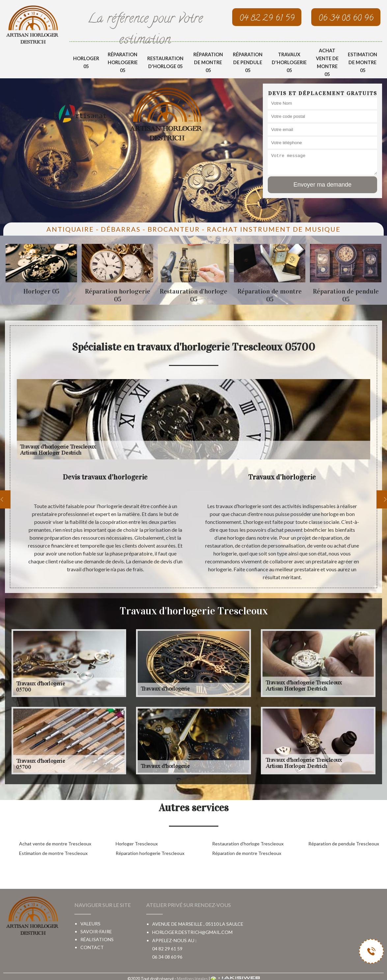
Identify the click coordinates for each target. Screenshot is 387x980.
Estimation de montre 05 (362, 62)
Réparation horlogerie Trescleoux (150, 853)
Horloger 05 (86, 62)
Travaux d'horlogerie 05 (289, 62)
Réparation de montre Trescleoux (247, 853)
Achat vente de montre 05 (327, 62)
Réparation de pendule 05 (248, 62)
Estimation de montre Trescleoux (53, 853)
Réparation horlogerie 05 (123, 62)
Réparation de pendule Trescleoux (344, 844)
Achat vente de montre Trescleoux (55, 844)
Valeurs (90, 924)
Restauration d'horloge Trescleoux (248, 844)
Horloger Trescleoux (137, 844)
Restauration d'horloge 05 (165, 62)
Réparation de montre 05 (208, 62)
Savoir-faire (96, 931)
